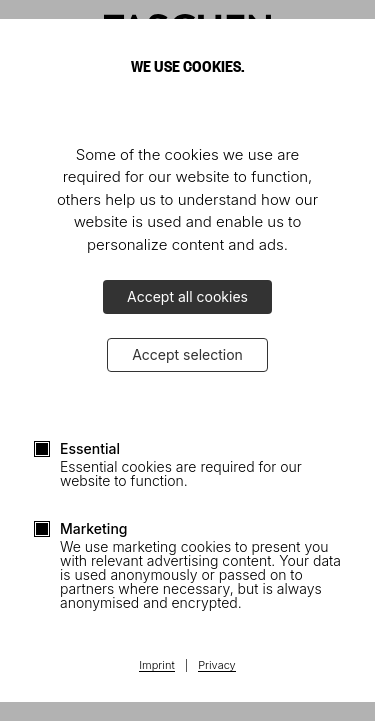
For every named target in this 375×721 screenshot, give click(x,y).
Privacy (217, 666)
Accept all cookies (187, 296)
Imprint (156, 666)
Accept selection (187, 354)
